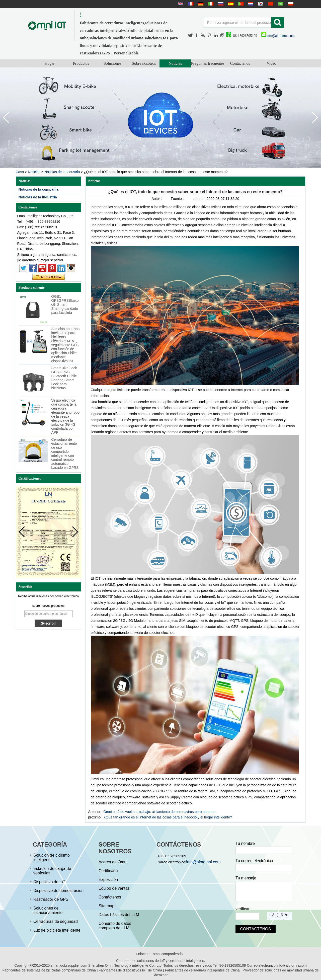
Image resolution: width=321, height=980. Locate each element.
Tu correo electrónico (254, 861)
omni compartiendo (168, 954)
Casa (20, 172)
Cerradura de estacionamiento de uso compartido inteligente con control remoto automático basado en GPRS (65, 454)
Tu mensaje (246, 878)
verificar (243, 909)
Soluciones (112, 63)
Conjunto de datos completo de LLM (115, 926)
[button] (315, 118)
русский (220, 4)
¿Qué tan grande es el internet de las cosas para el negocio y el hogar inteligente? (168, 817)
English (180, 4)
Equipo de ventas (114, 888)
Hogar (50, 63)
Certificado (108, 871)
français (190, 4)
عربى (280, 4)
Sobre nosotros (144, 63)
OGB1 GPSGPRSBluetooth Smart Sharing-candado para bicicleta (65, 305)
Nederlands (250, 4)
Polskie (290, 4)
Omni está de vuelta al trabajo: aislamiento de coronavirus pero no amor (159, 812)
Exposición (108, 880)
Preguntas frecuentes (208, 63)
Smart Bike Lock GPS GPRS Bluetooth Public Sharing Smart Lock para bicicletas (64, 378)
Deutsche (200, 4)
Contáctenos (240, 63)
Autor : (157, 199)
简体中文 (270, 4)
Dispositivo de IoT (49, 882)
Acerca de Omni (113, 862)
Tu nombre (245, 843)
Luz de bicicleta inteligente (57, 930)
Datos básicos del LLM (119, 915)
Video (271, 63)
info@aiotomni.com (278, 36)
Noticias (175, 63)
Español (230, 4)
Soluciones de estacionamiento (48, 910)
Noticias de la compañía (39, 189)
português (240, 4)
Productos (81, 63)
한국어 (260, 4)
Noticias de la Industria (62, 172)
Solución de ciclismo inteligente (52, 857)
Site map (106, 906)
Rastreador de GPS (51, 899)
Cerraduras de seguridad (56, 921)
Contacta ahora (49, 277)
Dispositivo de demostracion (58, 891)
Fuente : (178, 199)
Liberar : (200, 199)
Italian (210, 4)
